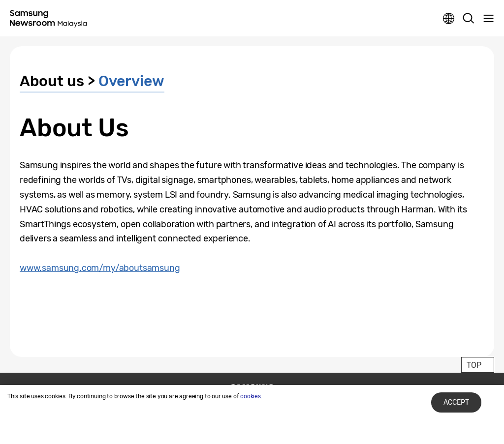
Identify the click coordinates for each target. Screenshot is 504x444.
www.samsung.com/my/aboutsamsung (100, 268)
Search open (469, 19)
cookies (251, 396)
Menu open (488, 19)
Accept (456, 402)
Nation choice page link (449, 19)
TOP (474, 365)
